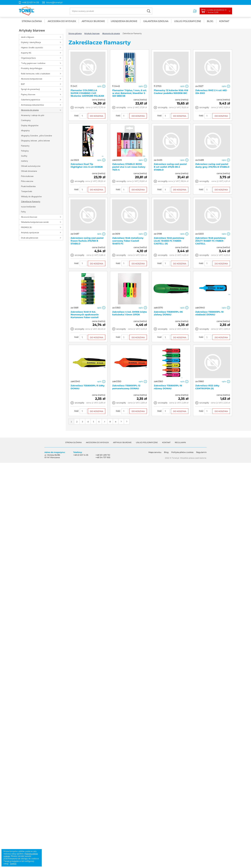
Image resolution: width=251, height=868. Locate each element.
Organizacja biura (28, 58)
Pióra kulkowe (27, 176)
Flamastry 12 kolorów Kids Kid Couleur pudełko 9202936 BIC (171, 92)
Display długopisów (30, 126)
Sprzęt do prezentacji (30, 89)
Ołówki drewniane (29, 171)
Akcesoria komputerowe (32, 79)
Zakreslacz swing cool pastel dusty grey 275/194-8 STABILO (212, 166)
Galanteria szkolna (156, 21)
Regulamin (180, 442)
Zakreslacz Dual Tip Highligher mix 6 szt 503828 (87, 166)
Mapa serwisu (155, 452)
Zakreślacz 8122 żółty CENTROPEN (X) (207, 387)
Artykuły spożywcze (30, 233)
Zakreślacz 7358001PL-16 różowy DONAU (168, 387)
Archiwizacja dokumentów (32, 105)
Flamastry (25, 146)
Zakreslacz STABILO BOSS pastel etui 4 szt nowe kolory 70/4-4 (129, 167)
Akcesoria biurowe (29, 217)
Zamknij (13, 864)
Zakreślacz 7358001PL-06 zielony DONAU (168, 313)
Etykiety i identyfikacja (31, 43)
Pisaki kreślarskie (28, 187)
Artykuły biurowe (93, 21)
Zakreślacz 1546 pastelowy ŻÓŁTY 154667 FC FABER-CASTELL (211, 241)
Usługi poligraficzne (188, 21)
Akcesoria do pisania (30, 110)
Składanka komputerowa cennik (35, 222)
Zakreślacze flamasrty (31, 202)
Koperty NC (26, 53)
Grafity (24, 156)
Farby (23, 212)
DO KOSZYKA (97, 116)
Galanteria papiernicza (31, 100)
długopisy (25, 131)
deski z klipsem (28, 37)
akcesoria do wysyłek (62, 21)
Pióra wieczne (27, 181)
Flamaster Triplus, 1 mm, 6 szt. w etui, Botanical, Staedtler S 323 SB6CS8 (129, 93)
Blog (210, 21)
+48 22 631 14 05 (30, 3)
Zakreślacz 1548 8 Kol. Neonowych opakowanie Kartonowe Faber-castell (85, 315)
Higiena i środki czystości (32, 48)
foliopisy (25, 151)
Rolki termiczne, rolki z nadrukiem (36, 74)
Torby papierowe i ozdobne (33, 63)
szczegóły (80, 107)
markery (25, 161)
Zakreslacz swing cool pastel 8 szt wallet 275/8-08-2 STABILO (170, 167)
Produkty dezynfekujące (32, 69)
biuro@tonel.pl (54, 3)
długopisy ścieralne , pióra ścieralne (37, 136)
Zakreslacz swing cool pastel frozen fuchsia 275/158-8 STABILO (87, 241)
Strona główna (32, 21)
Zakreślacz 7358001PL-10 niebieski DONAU (209, 313)
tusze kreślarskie (28, 207)
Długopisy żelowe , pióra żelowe (35, 141)
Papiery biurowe (28, 95)
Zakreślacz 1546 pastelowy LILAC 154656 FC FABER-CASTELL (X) (169, 241)
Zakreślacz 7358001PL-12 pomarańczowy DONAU (126, 387)
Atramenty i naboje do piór (33, 116)
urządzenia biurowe (124, 21)
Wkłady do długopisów (31, 197)
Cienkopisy (26, 121)
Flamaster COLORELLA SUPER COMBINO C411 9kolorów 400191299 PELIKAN (87, 93)
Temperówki (27, 192)
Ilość (76, 116)
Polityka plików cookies (182, 452)
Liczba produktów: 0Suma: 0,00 (217, 11)
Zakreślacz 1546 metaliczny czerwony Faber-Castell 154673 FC (128, 241)
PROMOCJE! (26, 228)
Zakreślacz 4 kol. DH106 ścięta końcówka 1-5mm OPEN (129, 313)
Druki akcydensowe (30, 238)
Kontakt (224, 21)
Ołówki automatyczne (31, 166)
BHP (23, 84)
